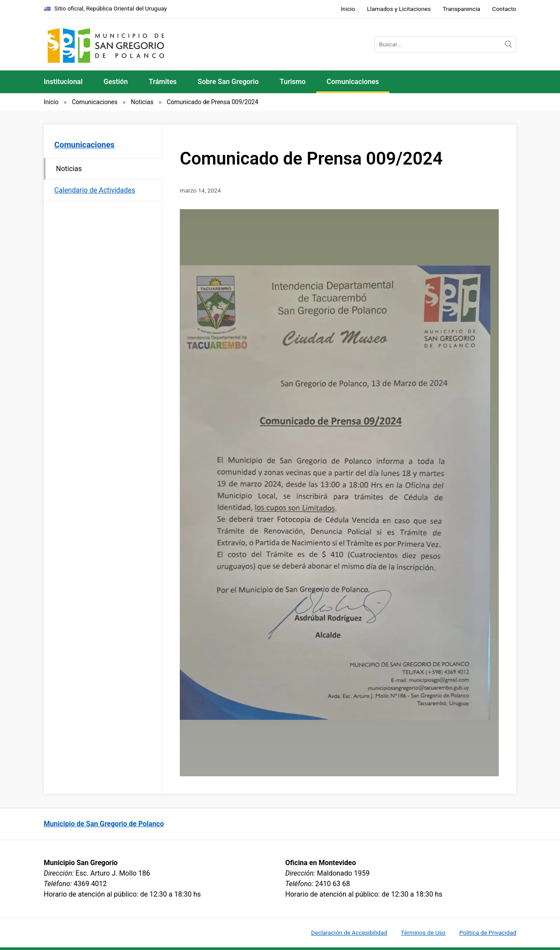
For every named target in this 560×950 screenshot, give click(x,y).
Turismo (292, 82)
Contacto (504, 9)
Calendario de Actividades (95, 190)
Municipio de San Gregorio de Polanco (104, 824)
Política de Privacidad (488, 932)
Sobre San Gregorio (228, 82)
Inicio (348, 9)
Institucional (63, 82)
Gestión (116, 82)
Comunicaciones (353, 82)
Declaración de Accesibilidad (349, 932)
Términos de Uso (423, 932)
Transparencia (462, 9)
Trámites (163, 82)
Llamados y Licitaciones (399, 9)
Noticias (142, 102)
